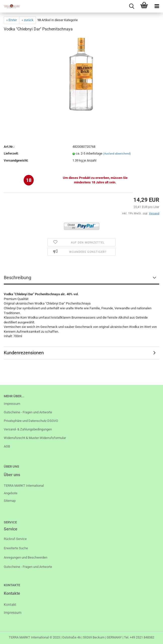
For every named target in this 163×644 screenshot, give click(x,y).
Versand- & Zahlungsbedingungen (28, 429)
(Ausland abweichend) (117, 154)
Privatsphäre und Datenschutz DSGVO (31, 421)
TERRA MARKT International (29, 637)
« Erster (12, 20)
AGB (7, 446)
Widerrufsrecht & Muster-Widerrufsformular (35, 438)
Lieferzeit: (11, 153)
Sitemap (10, 501)
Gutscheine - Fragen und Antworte (28, 412)
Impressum (12, 404)
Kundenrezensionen (24, 353)
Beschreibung (17, 278)
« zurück (28, 20)
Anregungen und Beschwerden (26, 557)
